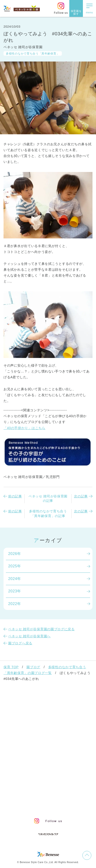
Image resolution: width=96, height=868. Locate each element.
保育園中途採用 (34, 806)
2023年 (15, 591)
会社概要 (73, 789)
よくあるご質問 (20, 771)
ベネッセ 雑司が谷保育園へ (29, 636)
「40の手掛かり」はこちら (24, 428)
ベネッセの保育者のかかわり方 (35, 711)
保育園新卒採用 (62, 806)
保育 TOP (11, 667)
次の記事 (81, 496)
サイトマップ (52, 789)
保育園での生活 (20, 723)
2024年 (15, 579)
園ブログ (33, 667)
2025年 (15, 566)
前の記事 (15, 496)
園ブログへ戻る (20, 643)
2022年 (15, 604)
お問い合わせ (26, 789)
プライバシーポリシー (32, 798)
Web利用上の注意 (68, 798)
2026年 (15, 554)
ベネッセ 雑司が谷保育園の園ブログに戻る (41, 629)
